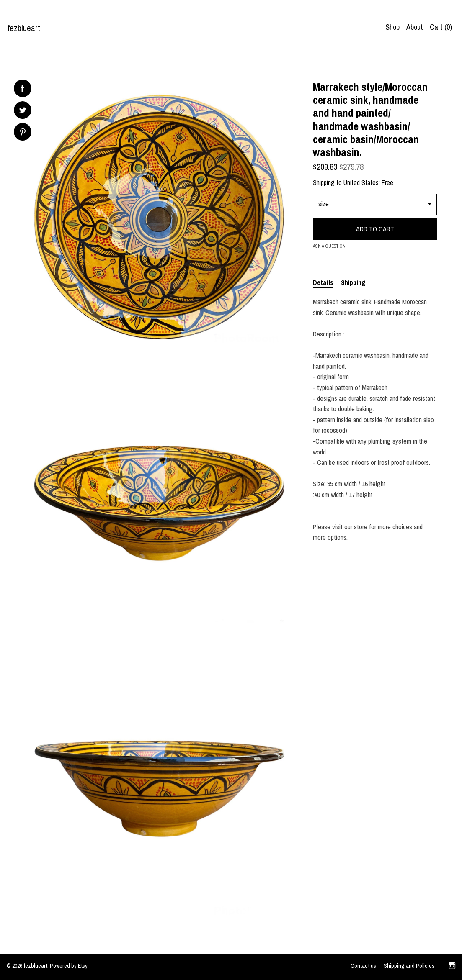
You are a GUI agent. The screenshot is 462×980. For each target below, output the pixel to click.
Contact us (363, 966)
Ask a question (329, 246)
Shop (392, 27)
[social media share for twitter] (23, 111)
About (415, 27)
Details (323, 282)
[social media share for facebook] (22, 88)
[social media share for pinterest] (23, 133)
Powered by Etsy (69, 966)
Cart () (441, 27)
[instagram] (452, 967)
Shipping (353, 282)
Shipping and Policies (409, 966)
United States (361, 182)
